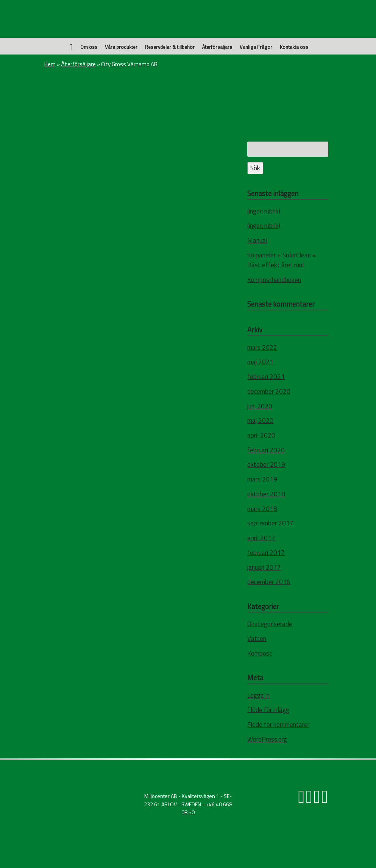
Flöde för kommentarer (278, 725)
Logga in (258, 695)
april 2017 (261, 538)
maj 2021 (260, 362)
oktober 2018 (266, 494)
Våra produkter (121, 47)
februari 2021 (266, 377)
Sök (255, 168)
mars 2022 (262, 348)
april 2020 (261, 435)
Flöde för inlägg (268, 710)
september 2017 (270, 523)
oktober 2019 (266, 464)
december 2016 (269, 582)
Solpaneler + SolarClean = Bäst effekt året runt (282, 260)
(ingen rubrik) (264, 211)
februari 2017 (266, 553)
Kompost (260, 653)
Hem (50, 64)
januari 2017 (264, 567)
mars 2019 (262, 479)
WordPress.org (267, 739)
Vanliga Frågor (256, 47)
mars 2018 (262, 509)
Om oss (89, 47)
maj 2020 (260, 421)
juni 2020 (260, 406)
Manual (257, 240)
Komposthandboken (274, 280)
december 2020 (269, 391)
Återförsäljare (217, 47)
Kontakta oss (294, 47)
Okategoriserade (270, 624)
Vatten (257, 639)
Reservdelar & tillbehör (170, 47)
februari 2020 (266, 450)
